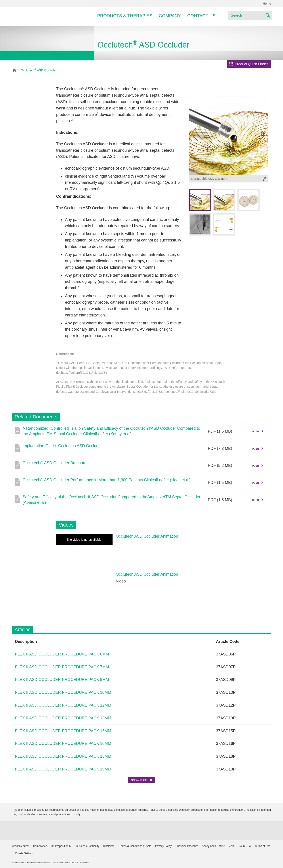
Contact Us (201, 16)
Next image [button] (263, 142)
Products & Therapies (125, 16)
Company (170, 16)
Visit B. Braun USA (240, 846)
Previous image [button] (194, 142)
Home (267, 4)
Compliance (40, 846)
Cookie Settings (24, 853)
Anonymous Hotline (213, 846)
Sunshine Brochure (187, 846)
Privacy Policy (163, 846)
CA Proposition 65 (61, 846)
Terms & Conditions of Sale (135, 846)
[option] (228, 140)
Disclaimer (109, 846)
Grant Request (21, 846)
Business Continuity (88, 846)
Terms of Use (263, 846)
